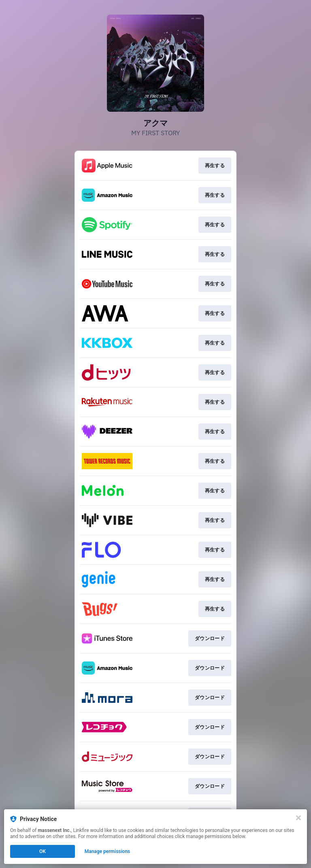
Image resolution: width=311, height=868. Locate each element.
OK (43, 851)
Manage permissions (108, 851)
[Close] (298, 818)
